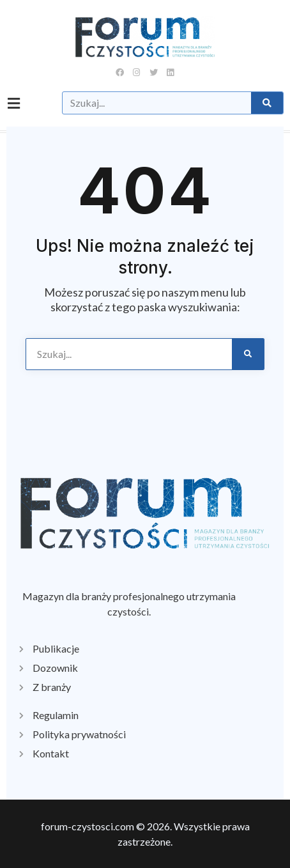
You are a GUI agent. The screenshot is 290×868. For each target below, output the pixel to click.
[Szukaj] (267, 103)
